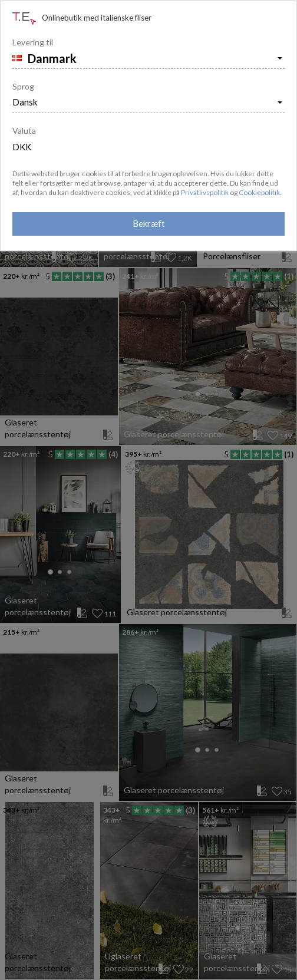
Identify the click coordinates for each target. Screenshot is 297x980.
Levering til (33, 42)
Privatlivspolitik (205, 192)
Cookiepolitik (259, 192)
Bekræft (149, 223)
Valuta (24, 131)
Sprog (23, 86)
